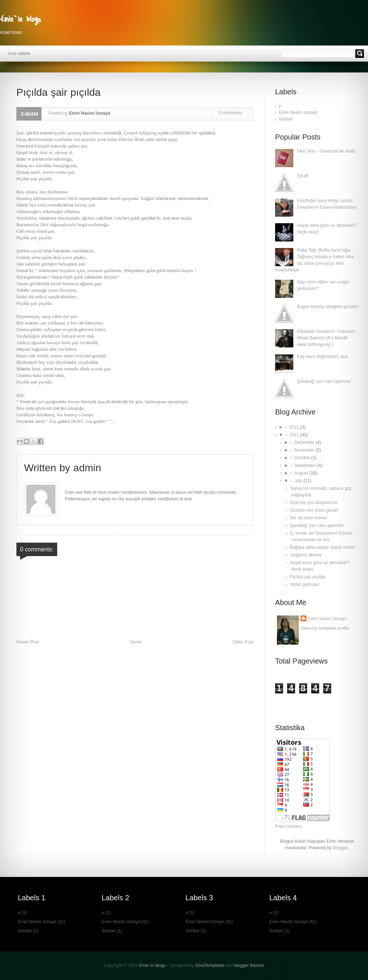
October (303, 458)
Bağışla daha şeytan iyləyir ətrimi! (322, 547)
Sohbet (286, 119)
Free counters (289, 826)
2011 (295, 435)
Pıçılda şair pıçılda (308, 577)
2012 (295, 427)
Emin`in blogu (21, 18)
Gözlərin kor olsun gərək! (314, 510)
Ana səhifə (19, 54)
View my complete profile (325, 628)
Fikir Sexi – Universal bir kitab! (326, 151)
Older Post (243, 642)
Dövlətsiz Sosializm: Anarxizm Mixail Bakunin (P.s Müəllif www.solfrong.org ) (326, 338)
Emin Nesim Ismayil (298, 113)
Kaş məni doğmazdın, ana (322, 357)
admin (87, 468)
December (305, 442)
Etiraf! (303, 176)
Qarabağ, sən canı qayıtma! (324, 381)
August (302, 473)
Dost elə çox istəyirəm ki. (314, 503)
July (299, 481)
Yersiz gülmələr (305, 585)
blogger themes (249, 965)
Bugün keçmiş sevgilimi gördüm (328, 307)
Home (136, 642)
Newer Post (28, 642)
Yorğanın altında (306, 555)
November (305, 450)
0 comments (230, 113)
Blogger (340, 848)
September (306, 465)
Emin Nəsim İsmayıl (327, 619)
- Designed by (195, 965)
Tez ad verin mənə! (308, 518)
